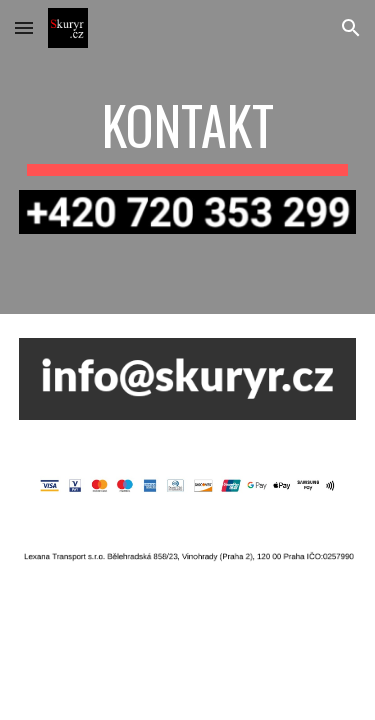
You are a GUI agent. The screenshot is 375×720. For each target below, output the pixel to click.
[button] (24, 27)
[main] (188, 135)
